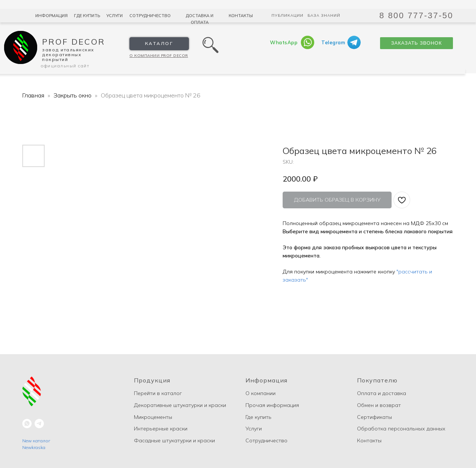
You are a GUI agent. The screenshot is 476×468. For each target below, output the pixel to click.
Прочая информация (272, 405)
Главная (33, 95)
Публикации (287, 15)
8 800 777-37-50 (416, 15)
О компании (260, 393)
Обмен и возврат (379, 405)
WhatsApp (284, 42)
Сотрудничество (150, 16)
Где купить (87, 16)
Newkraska (34, 447)
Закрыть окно (73, 95)
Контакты (241, 16)
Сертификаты (374, 417)
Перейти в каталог (158, 393)
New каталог (36, 441)
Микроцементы (153, 417)
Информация (52, 16)
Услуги (115, 16)
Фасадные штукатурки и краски (174, 440)
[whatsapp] (27, 424)
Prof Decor (74, 42)
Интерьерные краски (161, 429)
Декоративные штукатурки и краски (180, 405)
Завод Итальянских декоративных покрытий (68, 55)
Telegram (333, 42)
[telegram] (39, 424)
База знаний (324, 15)
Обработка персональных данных (401, 429)
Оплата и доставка (382, 393)
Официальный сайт (65, 66)
